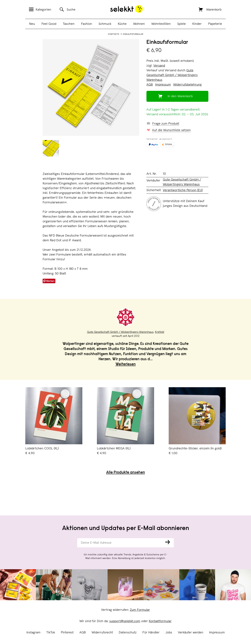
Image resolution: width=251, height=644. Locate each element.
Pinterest (67, 633)
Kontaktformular (160, 621)
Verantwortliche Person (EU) (183, 190)
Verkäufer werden (191, 633)
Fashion (87, 24)
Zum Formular (140, 610)
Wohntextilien (161, 24)
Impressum (217, 633)
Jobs (169, 633)
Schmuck (105, 24)
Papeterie (215, 24)
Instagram (33, 633)
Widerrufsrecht (102, 633)
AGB (83, 633)
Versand (159, 66)
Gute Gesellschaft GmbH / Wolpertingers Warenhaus (172, 75)
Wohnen (139, 24)
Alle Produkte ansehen (126, 473)
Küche (122, 24)
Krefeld (160, 332)
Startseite (114, 34)
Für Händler (151, 633)
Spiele (182, 24)
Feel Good (49, 24)
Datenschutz (128, 633)
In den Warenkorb (180, 96)
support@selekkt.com (125, 621)
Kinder (197, 24)
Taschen (69, 24)
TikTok (51, 633)
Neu (32, 24)
